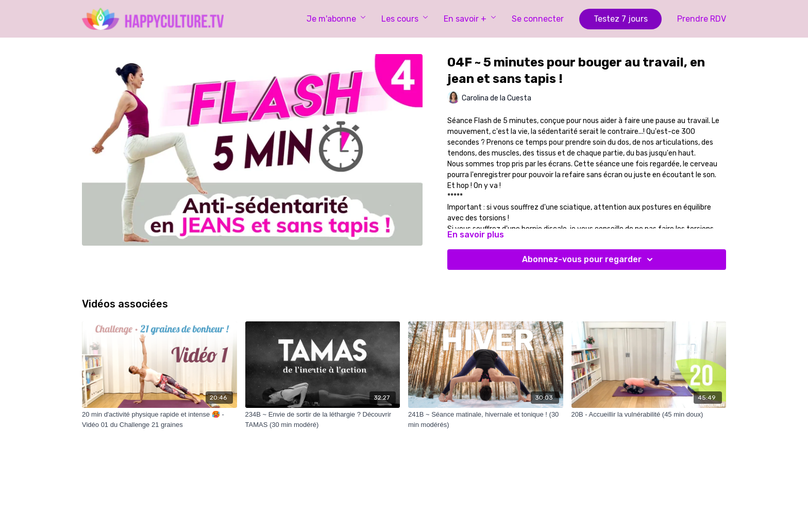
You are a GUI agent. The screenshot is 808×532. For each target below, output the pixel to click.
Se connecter (538, 19)
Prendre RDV (702, 19)
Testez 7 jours (621, 19)
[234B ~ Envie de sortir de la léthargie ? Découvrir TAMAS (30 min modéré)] (323, 419)
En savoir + (470, 19)
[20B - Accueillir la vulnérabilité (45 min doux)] (649, 415)
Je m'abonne (336, 19)
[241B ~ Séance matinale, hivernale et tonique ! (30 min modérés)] (486, 419)
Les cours (405, 19)
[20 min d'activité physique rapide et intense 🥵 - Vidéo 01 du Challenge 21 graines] (159, 419)
